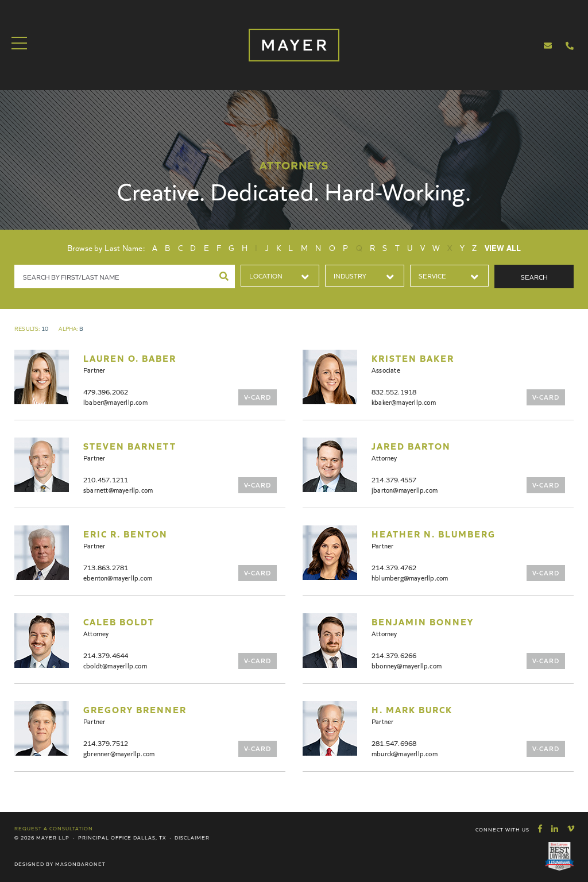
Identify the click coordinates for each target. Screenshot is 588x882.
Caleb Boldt (119, 621)
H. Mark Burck (412, 709)
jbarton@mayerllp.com (405, 490)
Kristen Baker (413, 358)
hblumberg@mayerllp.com (410, 577)
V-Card (258, 396)
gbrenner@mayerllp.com (119, 753)
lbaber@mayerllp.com (115, 402)
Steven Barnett (130, 446)
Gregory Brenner (135, 709)
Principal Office (105, 837)
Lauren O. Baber (130, 358)
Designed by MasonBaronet (60, 864)
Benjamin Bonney (423, 621)
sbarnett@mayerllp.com (118, 490)
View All (503, 247)
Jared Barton (411, 446)
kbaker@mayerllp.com (404, 402)
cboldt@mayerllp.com (115, 665)
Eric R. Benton (125, 533)
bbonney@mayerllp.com (407, 665)
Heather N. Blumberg (434, 533)
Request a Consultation (54, 828)
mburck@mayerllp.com (405, 753)
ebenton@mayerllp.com (118, 577)
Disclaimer (192, 837)
